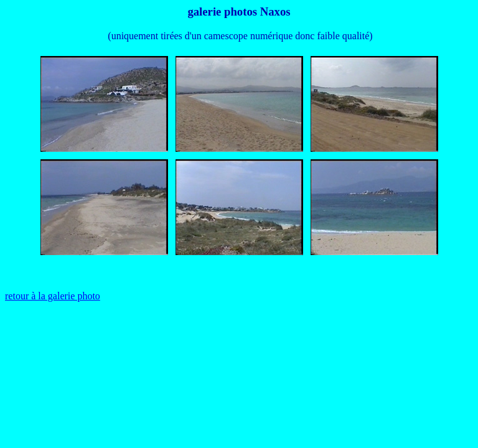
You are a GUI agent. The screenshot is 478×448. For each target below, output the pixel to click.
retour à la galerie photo (53, 296)
